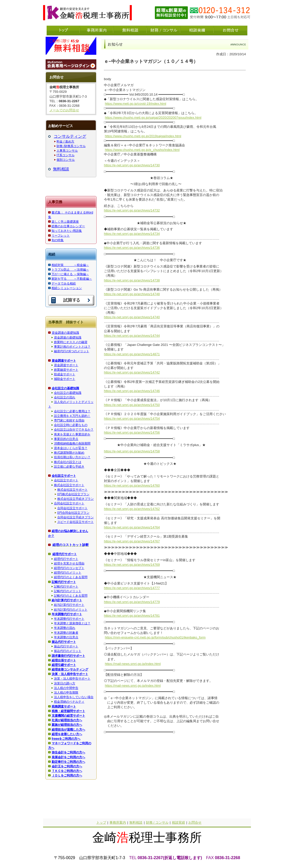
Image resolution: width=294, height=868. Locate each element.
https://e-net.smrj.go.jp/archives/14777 (132, 588)
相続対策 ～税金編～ (70, 265)
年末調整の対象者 (66, 633)
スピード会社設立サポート (76, 522)
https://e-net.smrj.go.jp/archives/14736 (132, 248)
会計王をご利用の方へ (67, 766)
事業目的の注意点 (66, 439)
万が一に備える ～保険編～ (70, 274)
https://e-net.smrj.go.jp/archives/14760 (132, 485)
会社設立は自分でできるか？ (74, 430)
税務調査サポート (64, 706)
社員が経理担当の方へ (67, 720)
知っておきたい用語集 (67, 231)
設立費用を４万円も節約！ (72, 416)
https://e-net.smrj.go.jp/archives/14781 (132, 616)
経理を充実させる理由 (69, 563)
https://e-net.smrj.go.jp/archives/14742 (132, 372)
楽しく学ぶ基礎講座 (65, 222)
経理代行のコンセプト (69, 568)
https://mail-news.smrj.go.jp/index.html (133, 664)
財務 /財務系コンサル (71, 146)
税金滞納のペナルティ (69, 702)
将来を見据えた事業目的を (72, 434)
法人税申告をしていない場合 (74, 697)
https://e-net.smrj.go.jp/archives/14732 (132, 210)
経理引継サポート (64, 665)
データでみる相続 (64, 284)
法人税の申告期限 (66, 693)
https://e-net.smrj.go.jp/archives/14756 (132, 432)
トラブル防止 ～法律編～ (70, 270)
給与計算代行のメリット (71, 610)
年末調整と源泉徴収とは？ (72, 623)
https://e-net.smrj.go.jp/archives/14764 (132, 527)
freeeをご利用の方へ (66, 739)
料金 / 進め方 (65, 141)
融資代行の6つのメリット (72, 351)
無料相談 (61, 169)
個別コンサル (66, 160)
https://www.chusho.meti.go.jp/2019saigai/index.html (143, 136)
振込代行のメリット (68, 651)
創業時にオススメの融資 (71, 342)
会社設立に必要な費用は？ (72, 411)
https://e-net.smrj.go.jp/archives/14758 (132, 451)
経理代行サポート (66, 559)
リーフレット (61, 236)
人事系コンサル (67, 151)
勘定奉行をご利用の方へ (68, 762)
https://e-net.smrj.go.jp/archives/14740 (132, 317)
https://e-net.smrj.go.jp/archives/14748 (132, 294)
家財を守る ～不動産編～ (72, 279)
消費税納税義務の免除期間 (72, 444)
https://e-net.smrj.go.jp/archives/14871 (132, 354)
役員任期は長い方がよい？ (72, 457)
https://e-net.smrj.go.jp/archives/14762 (132, 509)
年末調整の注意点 (66, 637)
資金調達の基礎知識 (65, 333)
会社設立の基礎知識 (68, 393)
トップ (101, 822)
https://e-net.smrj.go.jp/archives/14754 (132, 419)
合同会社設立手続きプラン (76, 517)
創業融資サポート (66, 370)
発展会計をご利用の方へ (68, 757)
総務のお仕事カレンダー (68, 226)
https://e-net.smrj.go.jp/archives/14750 (132, 405)
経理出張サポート (64, 660)
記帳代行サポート (66, 587)
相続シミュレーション (67, 288)
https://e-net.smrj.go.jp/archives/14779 (132, 602)
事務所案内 (118, 822)
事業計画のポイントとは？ (72, 347)
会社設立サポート (66, 480)
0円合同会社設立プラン (73, 513)
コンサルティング (70, 136)
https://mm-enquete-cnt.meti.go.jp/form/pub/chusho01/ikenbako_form (155, 637)
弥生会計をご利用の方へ (68, 752)
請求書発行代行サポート (68, 656)
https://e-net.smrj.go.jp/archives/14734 (132, 234)
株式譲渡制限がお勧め (69, 453)
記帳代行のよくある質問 (71, 596)
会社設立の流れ (65, 397)
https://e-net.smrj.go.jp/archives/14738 (132, 280)
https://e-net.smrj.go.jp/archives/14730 (132, 165)
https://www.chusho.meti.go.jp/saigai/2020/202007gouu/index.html (153, 118)
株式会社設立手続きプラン (76, 499)
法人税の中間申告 (66, 688)
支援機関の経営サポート (68, 716)
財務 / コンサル (157, 822)
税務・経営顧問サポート (68, 711)
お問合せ (195, 822)
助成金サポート (65, 374)
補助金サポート (65, 379)
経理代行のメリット (68, 573)
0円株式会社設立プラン (73, 494)
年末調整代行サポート (69, 619)
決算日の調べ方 (65, 683)
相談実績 (178, 822)
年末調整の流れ (65, 628)
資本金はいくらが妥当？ (71, 448)
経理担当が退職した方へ (68, 730)
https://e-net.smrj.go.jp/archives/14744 (132, 336)
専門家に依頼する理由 (69, 420)
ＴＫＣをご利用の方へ (67, 771)
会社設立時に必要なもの (71, 425)
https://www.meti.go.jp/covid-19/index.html (136, 104)
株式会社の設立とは (68, 462)
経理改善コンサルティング (70, 669)
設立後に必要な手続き (69, 467)
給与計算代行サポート (69, 605)
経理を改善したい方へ (67, 734)
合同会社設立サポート (69, 503)
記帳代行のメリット (68, 591)
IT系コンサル (66, 155)
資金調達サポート (66, 365)
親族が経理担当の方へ (67, 725)
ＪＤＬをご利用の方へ (67, 775)
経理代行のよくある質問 (71, 577)
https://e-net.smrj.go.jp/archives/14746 (132, 391)
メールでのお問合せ (64, 110)
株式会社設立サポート (69, 485)
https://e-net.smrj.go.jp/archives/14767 (132, 541)
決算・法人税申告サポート (72, 679)
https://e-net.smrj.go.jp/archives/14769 (132, 565)
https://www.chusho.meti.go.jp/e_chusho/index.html (142, 150)
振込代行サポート (66, 646)
